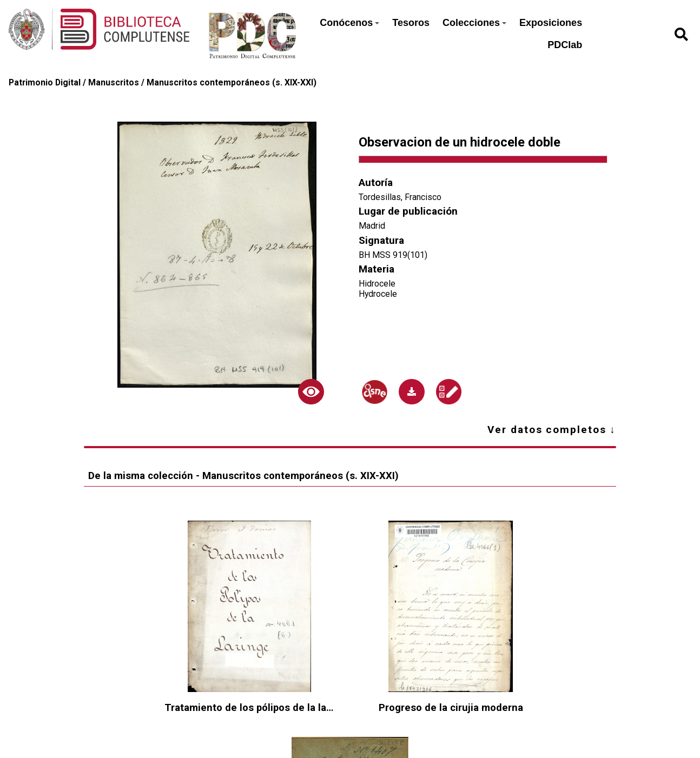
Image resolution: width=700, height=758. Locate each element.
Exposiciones (551, 23)
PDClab (565, 45)
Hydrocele (378, 294)
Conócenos (349, 23)
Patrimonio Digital (45, 82)
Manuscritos (114, 82)
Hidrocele (377, 284)
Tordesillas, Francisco (400, 197)
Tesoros (411, 23)
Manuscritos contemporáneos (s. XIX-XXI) (232, 82)
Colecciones (474, 23)
